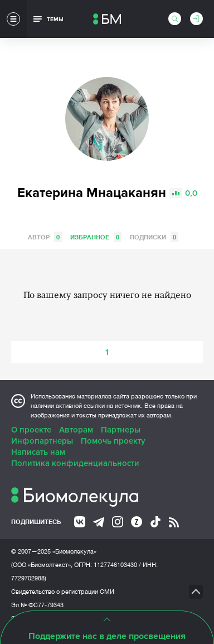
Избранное (96, 237)
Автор (45, 237)
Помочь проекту (113, 441)
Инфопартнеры (42, 441)
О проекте (31, 430)
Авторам (76, 430)
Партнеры (121, 430)
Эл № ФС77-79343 (37, 605)
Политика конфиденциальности (75, 463)
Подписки (154, 237)
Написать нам (38, 452)
